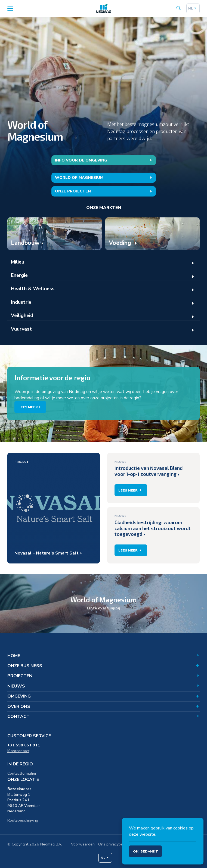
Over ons (104, 707)
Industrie (21, 302)
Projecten (104, 676)
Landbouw (25, 243)
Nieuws (104, 686)
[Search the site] (179, 9)
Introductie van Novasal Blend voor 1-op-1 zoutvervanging (149, 468)
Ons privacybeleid (114, 844)
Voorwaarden (83, 844)
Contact (104, 717)
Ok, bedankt (146, 851)
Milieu (18, 262)
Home (104, 656)
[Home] (104, 8)
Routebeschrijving (23, 820)
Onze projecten (104, 191)
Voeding (121, 243)
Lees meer (30, 407)
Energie (19, 275)
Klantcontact (18, 751)
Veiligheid (22, 315)
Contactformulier (22, 773)
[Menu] (10, 8)
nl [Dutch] (193, 8)
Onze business (104, 666)
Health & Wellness (33, 289)
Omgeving (104, 696)
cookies (180, 828)
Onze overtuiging (104, 608)
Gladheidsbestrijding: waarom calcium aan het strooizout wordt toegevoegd (153, 525)
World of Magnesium (104, 178)
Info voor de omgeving (104, 160)
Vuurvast (21, 329)
